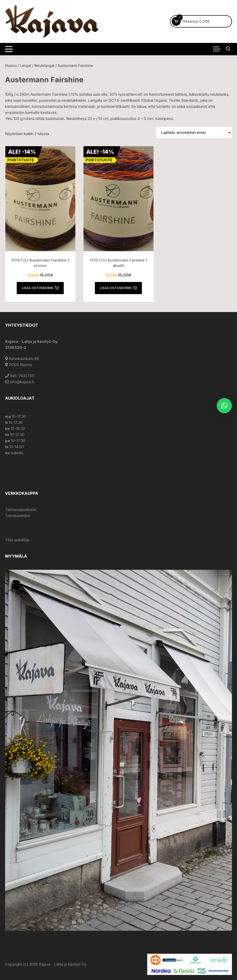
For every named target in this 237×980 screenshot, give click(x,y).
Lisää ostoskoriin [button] (40, 288)
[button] (224, 406)
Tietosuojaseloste (21, 510)
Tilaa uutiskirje (17, 540)
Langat (26, 66)
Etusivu (11, 66)
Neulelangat (44, 66)
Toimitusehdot (17, 516)
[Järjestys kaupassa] (194, 133)
